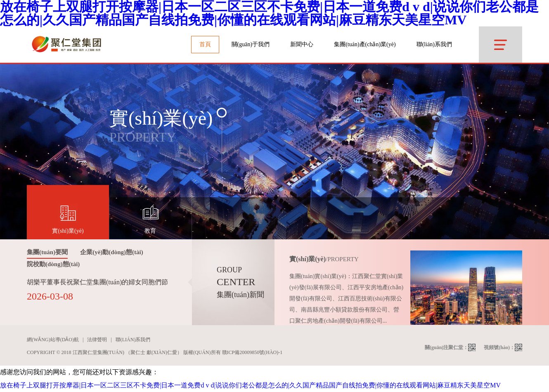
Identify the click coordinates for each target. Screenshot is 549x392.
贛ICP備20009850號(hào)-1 (252, 352)
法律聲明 (97, 340)
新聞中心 (302, 44)
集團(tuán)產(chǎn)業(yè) (365, 44)
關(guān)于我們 (251, 44)
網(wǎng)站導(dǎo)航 (53, 340)
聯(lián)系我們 (434, 44)
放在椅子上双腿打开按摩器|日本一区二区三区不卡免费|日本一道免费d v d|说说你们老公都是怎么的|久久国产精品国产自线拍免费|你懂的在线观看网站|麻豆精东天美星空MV (250, 385)
